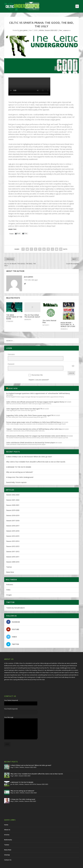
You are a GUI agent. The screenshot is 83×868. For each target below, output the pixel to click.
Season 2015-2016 (13, 525)
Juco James (24, 30)
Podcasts (10, 579)
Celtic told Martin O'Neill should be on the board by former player (31, 437)
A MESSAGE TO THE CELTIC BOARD (19, 462)
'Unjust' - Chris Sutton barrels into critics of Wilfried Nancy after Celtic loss (34, 424)
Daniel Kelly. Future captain (16, 477)
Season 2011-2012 (13, 546)
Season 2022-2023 (13, 489)
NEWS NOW (13, 383)
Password (11, 361)
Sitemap (7, 849)
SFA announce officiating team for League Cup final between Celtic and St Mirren (36, 430)
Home (6, 819)
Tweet (11, 233)
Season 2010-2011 (13, 551)
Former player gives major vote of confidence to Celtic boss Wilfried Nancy (34, 417)
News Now (10, 567)
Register (31, 374)
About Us (7, 824)
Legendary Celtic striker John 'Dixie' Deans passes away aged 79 (30, 410)
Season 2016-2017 (13, 520)
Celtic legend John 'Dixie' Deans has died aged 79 (24, 403)
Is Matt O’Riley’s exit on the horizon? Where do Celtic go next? (30, 451)
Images (9, 589)
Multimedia (8, 834)
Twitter (9, 562)
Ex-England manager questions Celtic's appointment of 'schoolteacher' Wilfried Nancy (38, 388)
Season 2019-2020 (13, 505)
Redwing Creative (42, 866)
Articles (42, 30)
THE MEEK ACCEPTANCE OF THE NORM (14, 317)
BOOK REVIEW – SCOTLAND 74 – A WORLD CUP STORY (68, 325)
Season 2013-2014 (13, 536)
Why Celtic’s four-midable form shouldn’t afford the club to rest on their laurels (36, 456)
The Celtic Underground (14, 866)
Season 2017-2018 (13, 515)
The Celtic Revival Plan (49, 321)
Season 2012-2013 (13, 541)
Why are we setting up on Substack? (20, 467)
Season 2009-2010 (13, 556)
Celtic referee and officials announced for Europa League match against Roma (35, 396)
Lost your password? (42, 374)
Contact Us (8, 854)
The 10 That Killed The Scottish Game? (32, 316)
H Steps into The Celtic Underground (20, 472)
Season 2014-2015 (13, 531)
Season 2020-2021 (51, 30)
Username (11, 354)
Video (8, 584)
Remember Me (37, 370)
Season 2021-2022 (13, 495)
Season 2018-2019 (13, 510)
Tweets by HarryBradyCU (15, 602)
